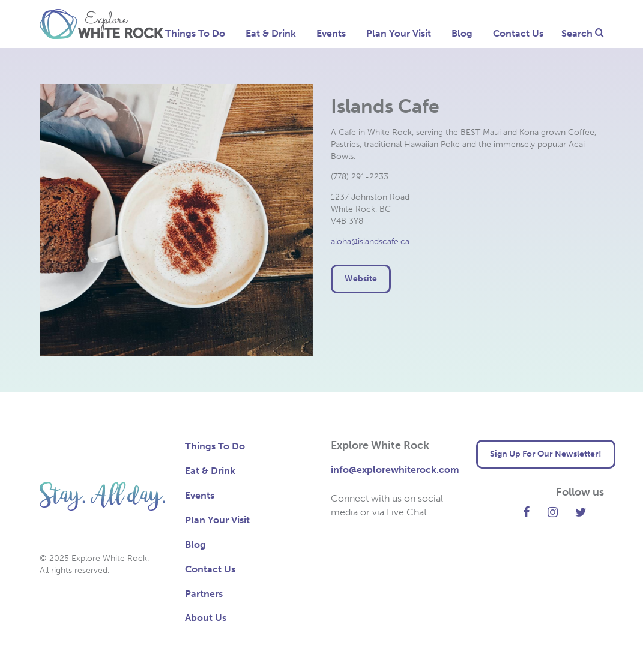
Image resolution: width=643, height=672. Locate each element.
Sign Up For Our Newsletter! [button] (546, 454)
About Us (206, 618)
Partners (204, 594)
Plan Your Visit (399, 33)
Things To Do (195, 33)
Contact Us (518, 33)
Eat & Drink (271, 33)
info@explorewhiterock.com (395, 469)
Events (331, 33)
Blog (462, 33)
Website (361, 279)
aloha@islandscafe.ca (370, 241)
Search (583, 33)
